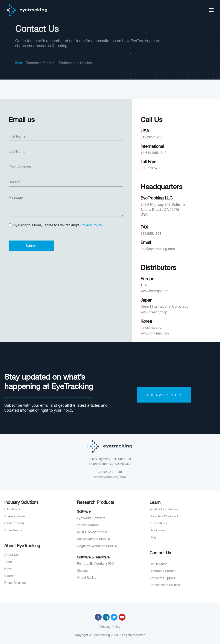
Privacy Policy (110, 627)
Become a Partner (40, 63)
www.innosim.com (155, 460)
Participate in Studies (75, 63)
